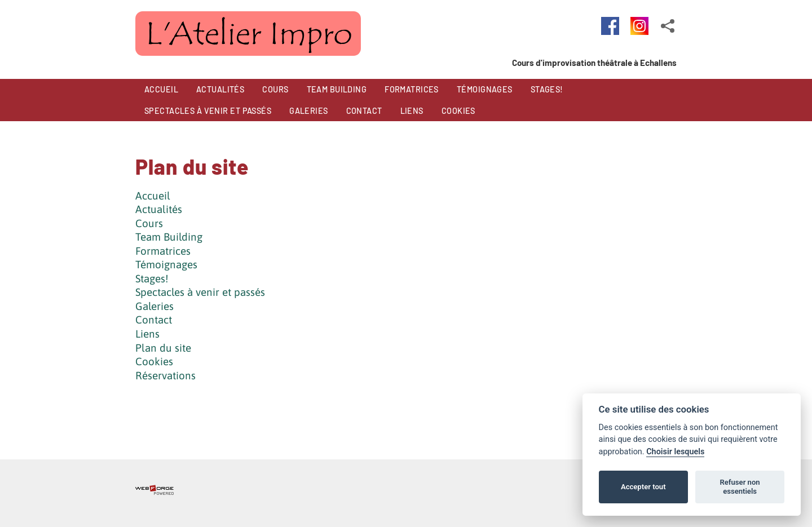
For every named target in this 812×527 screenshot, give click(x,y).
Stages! (152, 278)
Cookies (154, 361)
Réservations (166, 375)
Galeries (155, 306)
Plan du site (163, 348)
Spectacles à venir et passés (200, 292)
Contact (154, 320)
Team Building (169, 237)
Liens (147, 334)
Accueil (153, 196)
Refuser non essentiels (740, 487)
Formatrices (163, 251)
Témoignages (166, 264)
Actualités (159, 209)
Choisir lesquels (675, 452)
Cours (149, 223)
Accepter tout (643, 487)
